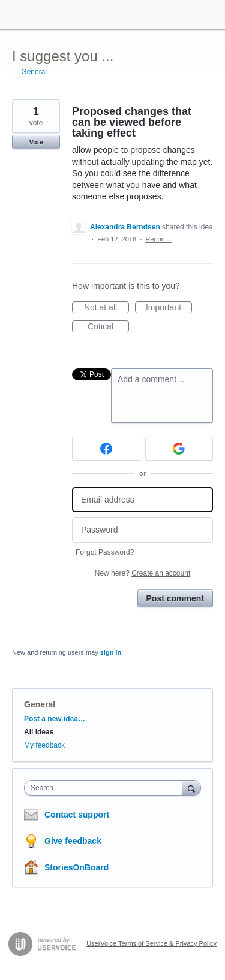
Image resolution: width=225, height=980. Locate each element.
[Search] (191, 787)
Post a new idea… (55, 719)
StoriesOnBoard (76, 867)
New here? (142, 573)
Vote (36, 142)
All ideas (39, 732)
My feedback (44, 745)
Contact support (77, 815)
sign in (111, 652)
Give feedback (73, 841)
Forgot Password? (105, 552)
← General (29, 72)
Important (169, 308)
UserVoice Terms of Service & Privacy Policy (151, 943)
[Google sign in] (179, 449)
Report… (158, 239)
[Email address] (142, 500)
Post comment (175, 598)
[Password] (142, 530)
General (40, 704)
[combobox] (106, 788)
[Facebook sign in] (106, 449)
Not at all (106, 308)
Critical (108, 327)
